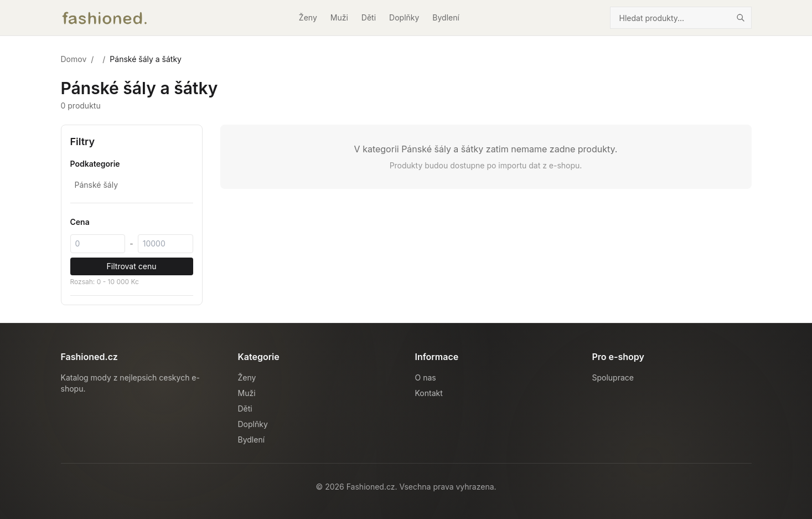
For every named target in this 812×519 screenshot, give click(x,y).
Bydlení (446, 17)
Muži (339, 17)
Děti (369, 17)
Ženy (308, 17)
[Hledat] (741, 18)
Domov (74, 59)
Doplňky (404, 17)
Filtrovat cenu (132, 266)
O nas (426, 377)
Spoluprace (613, 377)
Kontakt (429, 393)
